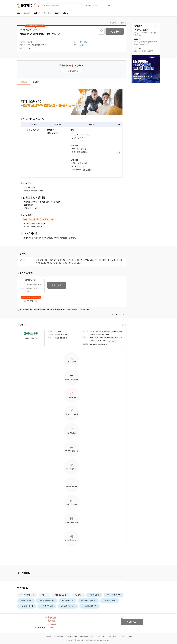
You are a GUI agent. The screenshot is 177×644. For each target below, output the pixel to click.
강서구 (82, 260)
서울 (51, 260)
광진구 (56, 263)
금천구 (114, 260)
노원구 (78, 260)
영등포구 (75, 263)
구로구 (69, 260)
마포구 (109, 260)
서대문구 (88, 260)
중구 (97, 260)
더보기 (124, 325)
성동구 (46, 263)
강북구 (74, 260)
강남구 (61, 263)
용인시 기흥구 (44, 260)
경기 (37, 260)
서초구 (70, 263)
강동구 (64, 260)
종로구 (100, 260)
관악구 (56, 260)
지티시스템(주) (25, 30)
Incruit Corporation (91, 640)
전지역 (60, 260)
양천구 (93, 260)
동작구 (118, 260)
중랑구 (80, 263)
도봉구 (65, 263)
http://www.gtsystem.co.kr (99, 344)
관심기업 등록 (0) (31, 301)
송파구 (105, 260)
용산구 (41, 263)
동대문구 (51, 263)
